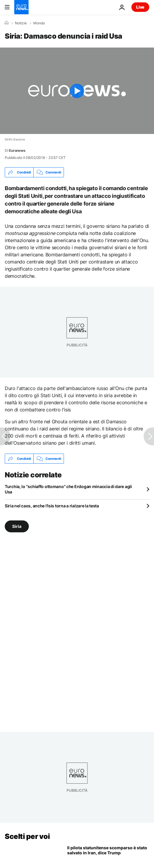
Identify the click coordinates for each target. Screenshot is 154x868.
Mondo (39, 23)
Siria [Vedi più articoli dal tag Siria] (17, 526)
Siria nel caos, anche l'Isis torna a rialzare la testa (52, 506)
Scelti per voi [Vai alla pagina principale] (27, 836)
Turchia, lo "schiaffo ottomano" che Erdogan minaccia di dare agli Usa (68, 489)
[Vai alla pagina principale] (21, 7)
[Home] (7, 23)
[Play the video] (77, 91)
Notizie (21, 23)
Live (140, 7)
